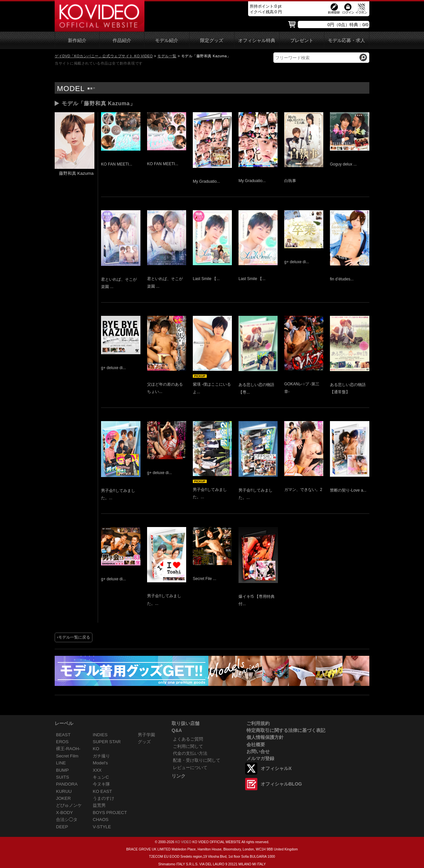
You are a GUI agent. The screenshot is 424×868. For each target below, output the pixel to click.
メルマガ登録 (260, 758)
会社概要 (256, 745)
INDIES (100, 735)
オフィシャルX (276, 768)
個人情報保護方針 (265, 737)
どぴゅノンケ (69, 805)
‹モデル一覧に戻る (74, 637)
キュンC (101, 777)
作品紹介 (122, 41)
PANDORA (67, 784)
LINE (61, 763)
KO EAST (102, 791)
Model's (100, 763)
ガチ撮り (101, 756)
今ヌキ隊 (101, 784)
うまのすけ (104, 798)
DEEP (62, 827)
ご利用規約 (258, 723)
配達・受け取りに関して (197, 760)
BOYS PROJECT (110, 813)
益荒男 (99, 805)
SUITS (62, 777)
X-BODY (64, 813)
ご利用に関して (188, 746)
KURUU (64, 791)
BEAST (63, 735)
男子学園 (146, 735)
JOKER (63, 798)
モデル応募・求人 (346, 41)
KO (96, 749)
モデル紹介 (167, 41)
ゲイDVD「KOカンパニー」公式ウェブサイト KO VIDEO (104, 56)
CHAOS (101, 820)
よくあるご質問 (188, 739)
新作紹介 (77, 41)
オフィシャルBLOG (281, 784)
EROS (62, 742)
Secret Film (67, 756)
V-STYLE (102, 827)
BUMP (62, 770)
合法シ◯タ (67, 820)
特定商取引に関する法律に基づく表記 (286, 730)
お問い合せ (258, 751)
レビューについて (190, 768)
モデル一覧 (167, 56)
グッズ (144, 742)
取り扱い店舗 (185, 723)
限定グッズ (212, 41)
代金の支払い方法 (190, 753)
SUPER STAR (107, 742)
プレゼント (302, 41)
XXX (97, 770)
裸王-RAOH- (68, 749)
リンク (179, 776)
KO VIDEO (183, 842)
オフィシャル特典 (257, 41)
